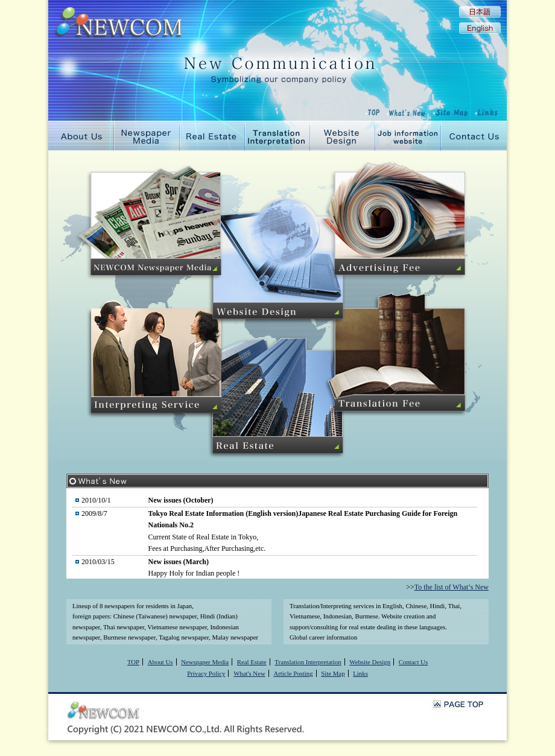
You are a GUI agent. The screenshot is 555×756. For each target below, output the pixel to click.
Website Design (343, 136)
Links (360, 673)
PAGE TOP (458, 704)
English (480, 28)
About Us (81, 136)
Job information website (408, 136)
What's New (249, 673)
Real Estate (212, 136)
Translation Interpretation (277, 136)
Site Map (333, 673)
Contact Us (474, 136)
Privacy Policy (206, 673)
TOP (133, 662)
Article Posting (293, 673)
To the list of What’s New (452, 587)
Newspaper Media (147, 136)
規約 (277, 533)
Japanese (480, 12)
